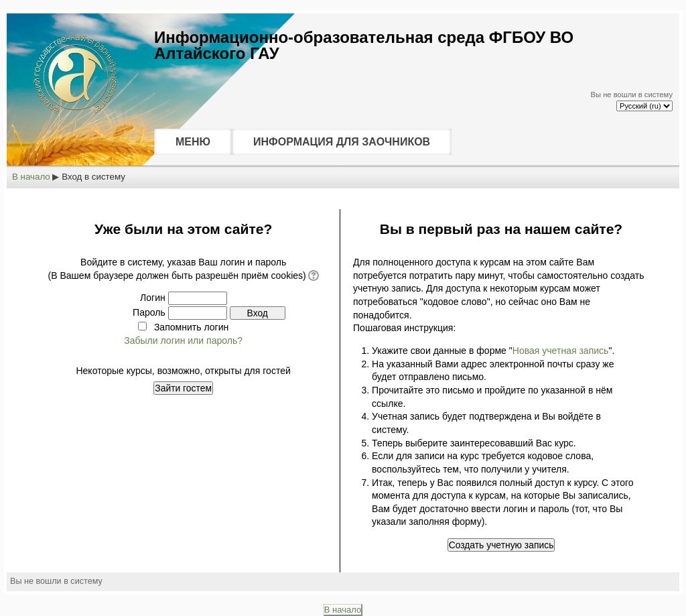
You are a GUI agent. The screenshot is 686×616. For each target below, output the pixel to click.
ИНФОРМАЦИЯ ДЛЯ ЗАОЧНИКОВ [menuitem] (342, 142)
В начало (31, 177)
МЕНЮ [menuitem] (193, 142)
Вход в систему (93, 177)
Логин (153, 298)
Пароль (149, 312)
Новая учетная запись (561, 351)
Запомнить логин (191, 327)
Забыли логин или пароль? (183, 341)
